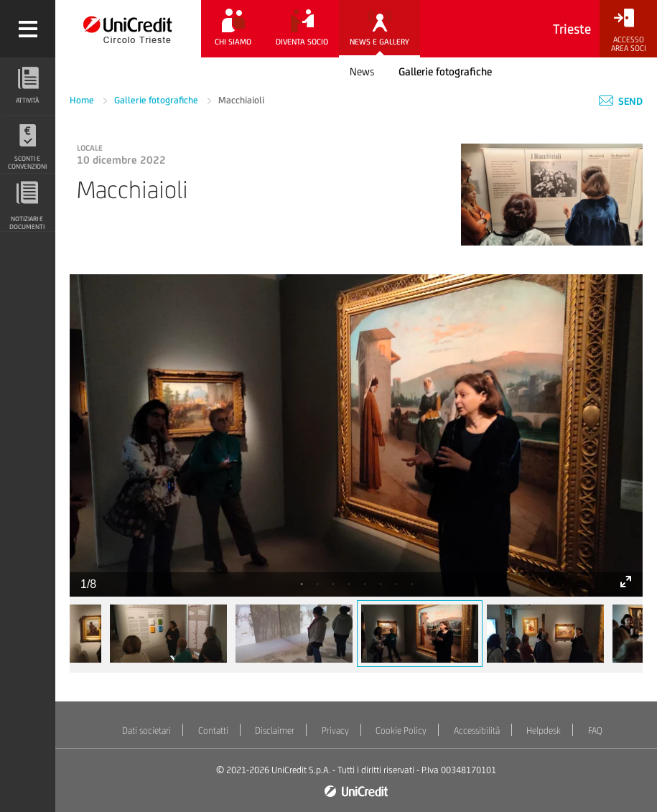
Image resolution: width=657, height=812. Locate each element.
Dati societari (146, 731)
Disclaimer (275, 731)
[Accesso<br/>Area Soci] (628, 31)
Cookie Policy (401, 731)
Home (83, 100)
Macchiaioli (241, 100)
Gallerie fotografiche (445, 71)
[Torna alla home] (128, 29)
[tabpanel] (356, 435)
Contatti (213, 731)
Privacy (335, 731)
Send (621, 101)
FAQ (595, 731)
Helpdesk (544, 731)
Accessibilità (477, 731)
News (362, 71)
